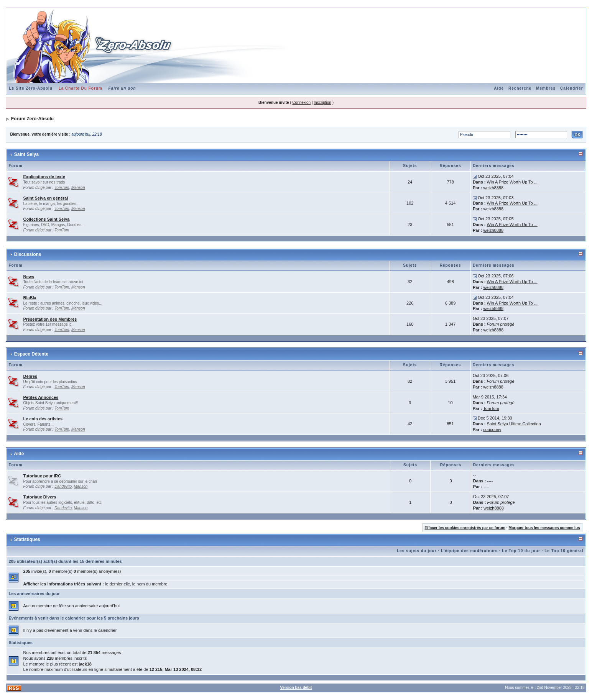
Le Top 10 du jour (521, 551)
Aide (499, 88)
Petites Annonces (41, 397)
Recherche (520, 88)
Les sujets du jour (417, 551)
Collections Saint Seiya (46, 219)
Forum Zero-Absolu (32, 119)
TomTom (62, 188)
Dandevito (63, 486)
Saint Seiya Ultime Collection (514, 424)
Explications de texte (44, 177)
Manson (78, 188)
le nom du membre (150, 584)
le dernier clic (118, 584)
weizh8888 (493, 188)
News (29, 277)
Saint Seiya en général (45, 198)
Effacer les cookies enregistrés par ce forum (465, 528)
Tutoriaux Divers (39, 497)
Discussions (28, 254)
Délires (30, 376)
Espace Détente (31, 354)
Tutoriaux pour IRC (42, 476)
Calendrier (571, 88)
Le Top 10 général (564, 551)
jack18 (85, 664)
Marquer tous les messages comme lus (544, 528)
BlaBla (30, 298)
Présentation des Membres (50, 319)
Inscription (322, 102)
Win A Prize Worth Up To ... (512, 182)
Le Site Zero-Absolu (30, 88)
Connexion (301, 102)
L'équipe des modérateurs (469, 551)
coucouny (492, 430)
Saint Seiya (26, 154)
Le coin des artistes (43, 419)
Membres (546, 88)
